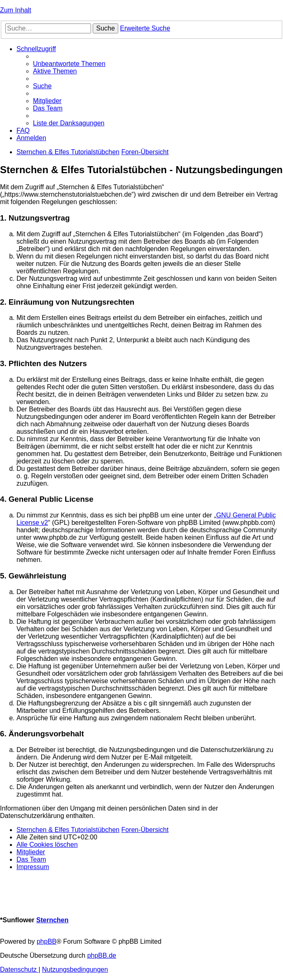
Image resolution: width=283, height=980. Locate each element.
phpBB (47, 941)
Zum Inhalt (16, 10)
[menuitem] (69, 64)
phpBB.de (102, 955)
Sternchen (52, 920)
